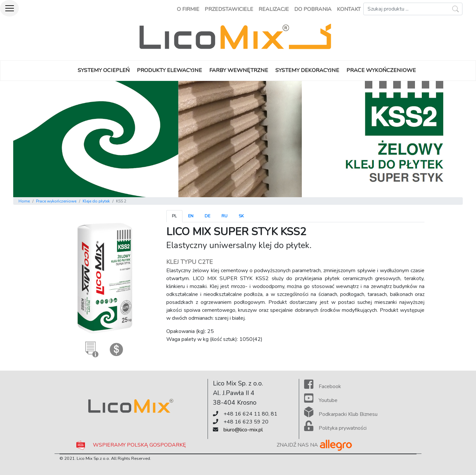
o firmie (188, 9)
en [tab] (191, 216)
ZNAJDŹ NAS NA (315, 445)
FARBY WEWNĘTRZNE (239, 70)
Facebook (323, 386)
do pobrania (313, 9)
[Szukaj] (413, 9)
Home (24, 201)
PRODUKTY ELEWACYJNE (169, 70)
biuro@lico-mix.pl (243, 430)
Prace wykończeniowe (56, 201)
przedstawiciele (229, 9)
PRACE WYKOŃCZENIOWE (381, 70)
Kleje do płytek (96, 201)
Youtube (321, 400)
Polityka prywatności (335, 428)
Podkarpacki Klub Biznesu (341, 414)
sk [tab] (241, 216)
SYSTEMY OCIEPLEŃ (104, 70)
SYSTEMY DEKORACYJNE (307, 70)
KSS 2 (121, 201)
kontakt (349, 9)
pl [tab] (174, 216)
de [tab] (207, 216)
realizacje (274, 9)
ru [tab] (224, 216)
